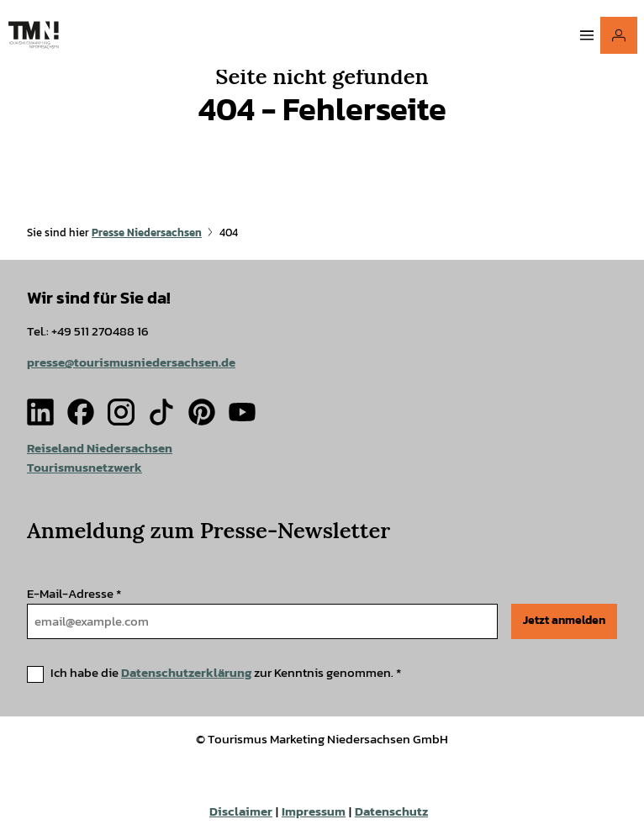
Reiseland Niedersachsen (100, 448)
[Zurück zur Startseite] (34, 35)
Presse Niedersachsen (147, 233)
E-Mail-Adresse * (74, 593)
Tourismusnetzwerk (84, 467)
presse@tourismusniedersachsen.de (131, 362)
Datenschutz (391, 811)
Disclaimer (241, 811)
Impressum (314, 811)
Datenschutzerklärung (186, 672)
